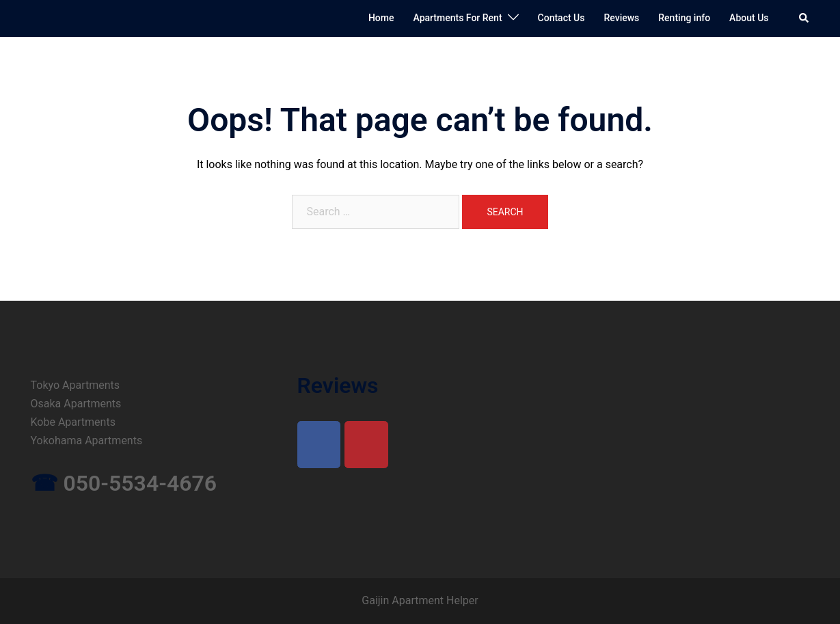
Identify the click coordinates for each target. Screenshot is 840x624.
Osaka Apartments (76, 404)
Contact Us (561, 18)
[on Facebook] (319, 445)
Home (381, 18)
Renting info (684, 18)
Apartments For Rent (457, 18)
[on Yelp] (366, 445)
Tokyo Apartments (76, 385)
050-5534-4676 (140, 483)
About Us (749, 18)
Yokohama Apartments (87, 440)
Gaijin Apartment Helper (420, 600)
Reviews (621, 18)
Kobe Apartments (73, 422)
